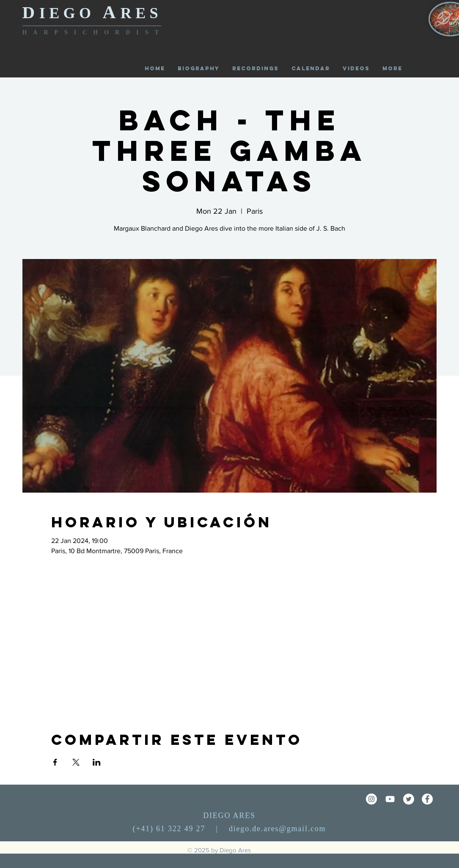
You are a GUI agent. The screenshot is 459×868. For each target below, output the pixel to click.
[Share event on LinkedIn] (97, 762)
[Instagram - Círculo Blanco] (371, 799)
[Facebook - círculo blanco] (427, 799)
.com (317, 829)
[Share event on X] (76, 762)
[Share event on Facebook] (55, 762)
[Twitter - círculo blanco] (409, 799)
